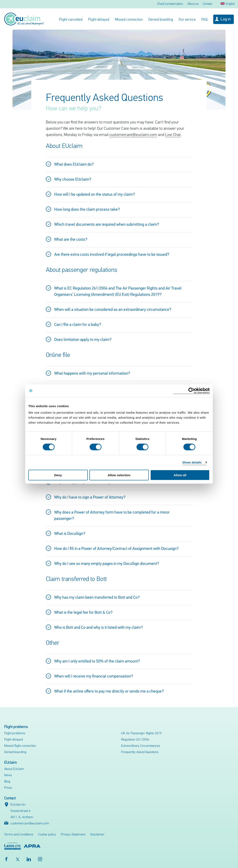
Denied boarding (161, 20)
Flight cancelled (71, 20)
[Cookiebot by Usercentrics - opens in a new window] (191, 391)
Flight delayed (99, 20)
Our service (187, 20)
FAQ (204, 20)
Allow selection (119, 475)
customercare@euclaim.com (133, 135)
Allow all (180, 475)
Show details (192, 462)
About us (193, 4)
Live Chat (173, 135)
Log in (226, 19)
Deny (58, 475)
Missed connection (129, 20)
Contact (207, 4)
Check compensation (170, 4)
